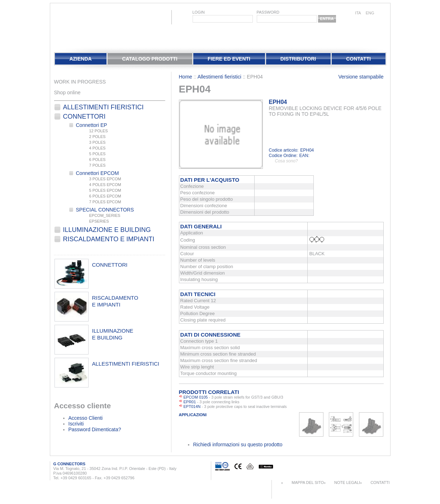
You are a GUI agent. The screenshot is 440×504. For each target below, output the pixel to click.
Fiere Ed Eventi (229, 59)
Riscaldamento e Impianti (109, 239)
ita (358, 13)
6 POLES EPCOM (105, 196)
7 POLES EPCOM (105, 202)
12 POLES (99, 131)
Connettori (84, 117)
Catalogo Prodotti (150, 59)
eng (370, 13)
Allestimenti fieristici (103, 107)
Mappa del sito (308, 482)
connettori (110, 265)
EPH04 (278, 102)
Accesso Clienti (86, 418)
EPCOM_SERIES (105, 215)
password (268, 12)
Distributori (298, 59)
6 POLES (98, 160)
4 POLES (98, 148)
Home (186, 77)
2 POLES (98, 137)
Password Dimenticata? (95, 429)
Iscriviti (76, 424)
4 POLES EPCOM (105, 185)
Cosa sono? (287, 161)
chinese (383, 13)
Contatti (358, 59)
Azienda (80, 59)
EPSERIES (99, 221)
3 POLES (98, 142)
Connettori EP (92, 125)
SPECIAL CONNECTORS (105, 210)
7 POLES (98, 165)
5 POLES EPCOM (105, 190)
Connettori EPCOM (98, 173)
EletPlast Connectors (73, 27)
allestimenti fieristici (126, 364)
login (199, 12)
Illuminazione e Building (107, 230)
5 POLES (98, 154)
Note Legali (347, 482)
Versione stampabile (361, 77)
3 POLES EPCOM (105, 179)
